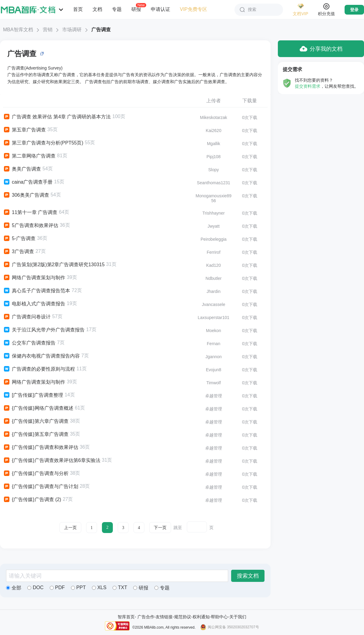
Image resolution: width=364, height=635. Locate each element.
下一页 (160, 528)
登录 (354, 10)
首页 (78, 9)
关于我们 (238, 617)
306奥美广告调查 (26, 195)
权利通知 (201, 617)
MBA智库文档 (18, 30)
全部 (14, 588)
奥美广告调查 (22, 169)
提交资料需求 (308, 86)
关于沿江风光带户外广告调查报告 (44, 330)
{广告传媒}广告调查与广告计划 (41, 487)
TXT (120, 587)
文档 (97, 9)
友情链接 (164, 617)
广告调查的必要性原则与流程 (39, 369)
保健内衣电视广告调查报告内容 (41, 356)
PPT (78, 587)
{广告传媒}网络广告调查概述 (38, 408)
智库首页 (126, 617)
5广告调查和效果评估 (31, 226)
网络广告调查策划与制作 (34, 278)
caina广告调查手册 (28, 182)
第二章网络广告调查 (29, 156)
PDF (57, 587)
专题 (117, 9)
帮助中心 (219, 617)
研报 (136, 9)
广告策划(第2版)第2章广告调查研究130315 (54, 265)
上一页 (70, 528)
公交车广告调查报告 (29, 343)
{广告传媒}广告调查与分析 (36, 474)
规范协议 (183, 617)
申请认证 (160, 9)
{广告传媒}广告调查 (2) (32, 500)
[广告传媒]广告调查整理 (33, 395)
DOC (35, 587)
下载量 (250, 101)
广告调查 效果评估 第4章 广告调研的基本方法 (57, 117)
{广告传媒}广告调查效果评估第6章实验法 (52, 460)
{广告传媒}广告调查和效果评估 (41, 447)
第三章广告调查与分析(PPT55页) (43, 143)
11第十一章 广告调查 (30, 212)
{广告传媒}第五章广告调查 (36, 434)
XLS (99, 587)
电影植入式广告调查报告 (34, 304)
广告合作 (146, 617)
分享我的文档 (321, 49)
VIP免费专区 (194, 9)
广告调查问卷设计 (27, 317)
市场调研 (72, 30)
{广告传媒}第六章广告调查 (36, 421)
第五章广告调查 (24, 130)
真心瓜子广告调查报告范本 (37, 291)
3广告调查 (19, 252)
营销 (48, 30)
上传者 (214, 101)
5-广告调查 (19, 239)
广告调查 (101, 30)
